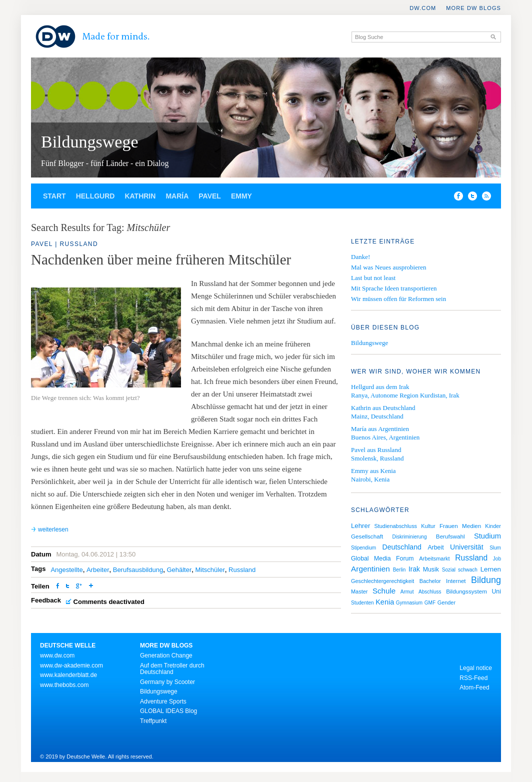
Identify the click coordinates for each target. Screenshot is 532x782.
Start (54, 196)
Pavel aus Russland (376, 450)
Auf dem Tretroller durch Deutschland (172, 669)
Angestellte (66, 570)
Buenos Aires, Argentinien (385, 437)
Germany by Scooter (167, 682)
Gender (446, 602)
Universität (467, 547)
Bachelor (430, 581)
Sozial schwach (460, 570)
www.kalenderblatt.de (68, 675)
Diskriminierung (410, 537)
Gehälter (179, 570)
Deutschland (402, 547)
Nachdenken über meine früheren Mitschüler (161, 259)
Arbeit (435, 547)
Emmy (241, 196)
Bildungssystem (466, 591)
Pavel (210, 196)
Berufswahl (450, 536)
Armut (407, 592)
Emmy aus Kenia (373, 471)
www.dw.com (57, 655)
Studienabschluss (395, 526)
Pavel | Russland (64, 244)
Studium (487, 536)
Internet (456, 581)
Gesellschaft (367, 536)
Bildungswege (90, 142)
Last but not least (373, 278)
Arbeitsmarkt (434, 558)
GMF (430, 603)
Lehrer (360, 526)
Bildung (486, 580)
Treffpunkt (153, 721)
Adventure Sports (163, 701)
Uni (496, 591)
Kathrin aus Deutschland (383, 408)
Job (497, 559)
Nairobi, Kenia (370, 479)
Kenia (385, 602)
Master (359, 591)
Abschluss (430, 592)
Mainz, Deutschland (377, 416)
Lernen (491, 569)
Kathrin (140, 196)
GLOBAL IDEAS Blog (168, 711)
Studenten (362, 603)
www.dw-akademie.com (71, 665)
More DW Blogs (473, 8)
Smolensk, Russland (377, 458)
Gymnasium (409, 603)
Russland (242, 570)
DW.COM (423, 8)
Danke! (360, 257)
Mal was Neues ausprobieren (389, 267)
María (177, 196)
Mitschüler (210, 570)
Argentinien (370, 569)
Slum (495, 548)
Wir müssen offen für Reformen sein (398, 299)
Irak (414, 569)
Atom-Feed (474, 687)
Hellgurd (95, 196)
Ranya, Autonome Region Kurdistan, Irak (405, 395)
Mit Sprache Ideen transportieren (394, 288)
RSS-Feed (473, 678)
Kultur (428, 526)
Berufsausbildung (138, 570)
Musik (431, 569)
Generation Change (166, 655)
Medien (471, 526)
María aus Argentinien (380, 429)
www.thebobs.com (64, 685)
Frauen (449, 526)
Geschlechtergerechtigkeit (382, 581)
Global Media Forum (382, 558)
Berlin (399, 570)
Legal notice (476, 668)
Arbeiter (98, 570)
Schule (384, 591)
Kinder (493, 526)
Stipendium (363, 548)
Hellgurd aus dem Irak (380, 387)
